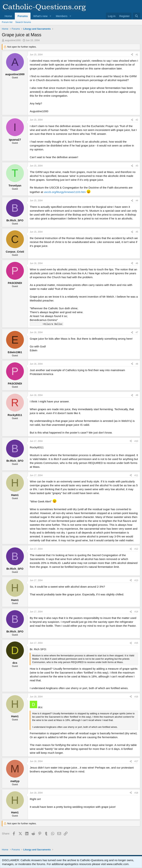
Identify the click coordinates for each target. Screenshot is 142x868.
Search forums (23, 22)
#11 (136, 475)
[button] (50, 16)
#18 (136, 793)
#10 (136, 441)
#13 (136, 580)
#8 (137, 364)
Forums (23, 16)
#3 (137, 166)
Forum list (7, 22)
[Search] (137, 16)
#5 (137, 232)
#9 (137, 395)
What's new (40, 16)
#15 (136, 643)
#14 (136, 612)
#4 (137, 201)
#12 (136, 549)
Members (62, 16)
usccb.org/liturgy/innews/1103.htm (65, 192)
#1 (137, 55)
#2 (137, 120)
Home (8, 16)
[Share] (132, 55)
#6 (137, 263)
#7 (137, 332)
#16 (136, 697)
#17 (136, 761)
